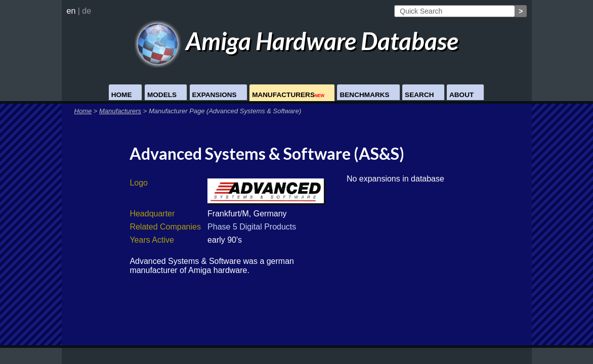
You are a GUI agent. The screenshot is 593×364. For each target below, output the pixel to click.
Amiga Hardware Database (297, 41)
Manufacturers (288, 95)
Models (162, 95)
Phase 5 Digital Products (252, 227)
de (87, 11)
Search (419, 95)
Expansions (215, 95)
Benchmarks (364, 95)
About (461, 95)
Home (122, 95)
